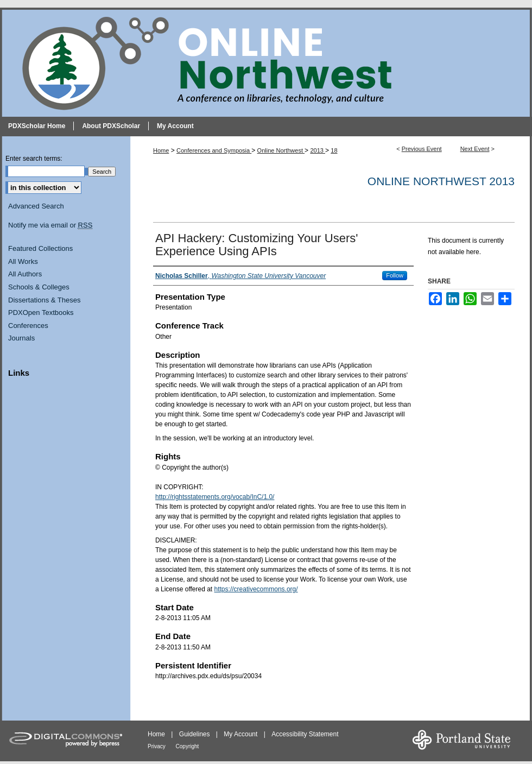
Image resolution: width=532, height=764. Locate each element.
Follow (395, 275)
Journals (21, 338)
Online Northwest (281, 150)
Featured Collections (40, 248)
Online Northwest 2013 (441, 181)
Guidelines (195, 734)
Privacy (157, 746)
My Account (241, 734)
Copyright (188, 746)
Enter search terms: (34, 159)
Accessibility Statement (305, 734)
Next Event (475, 149)
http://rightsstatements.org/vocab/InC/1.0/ (215, 497)
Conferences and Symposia (214, 150)
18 (334, 150)
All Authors (25, 274)
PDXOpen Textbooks (41, 312)
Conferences (28, 326)
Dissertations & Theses (44, 300)
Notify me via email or (50, 225)
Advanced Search (36, 206)
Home (161, 150)
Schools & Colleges (39, 287)
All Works (23, 261)
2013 (318, 150)
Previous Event (422, 149)
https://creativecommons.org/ (256, 589)
